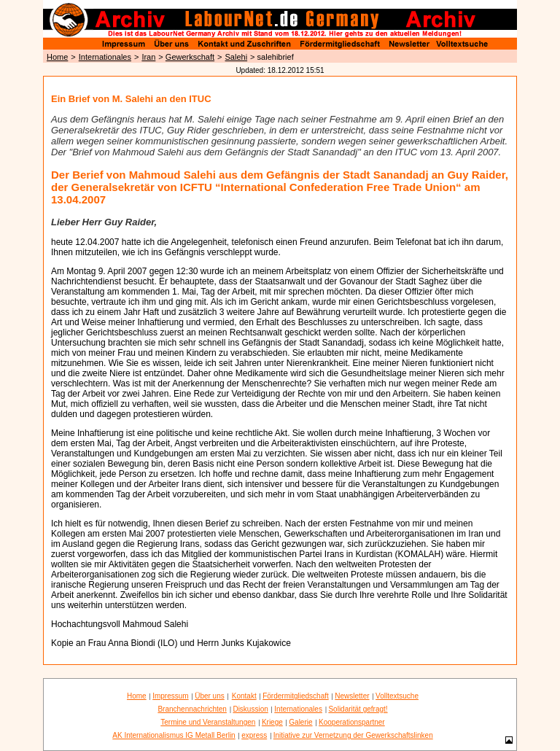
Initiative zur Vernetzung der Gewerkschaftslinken (353, 735)
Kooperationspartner (352, 722)
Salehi (237, 57)
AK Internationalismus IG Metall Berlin (174, 735)
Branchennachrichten (192, 709)
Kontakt (244, 696)
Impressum (170, 696)
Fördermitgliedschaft (296, 696)
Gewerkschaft (190, 57)
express (254, 735)
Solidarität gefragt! (358, 709)
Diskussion (250, 709)
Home (57, 57)
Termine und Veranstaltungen (208, 722)
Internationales (105, 57)
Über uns (210, 696)
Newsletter (352, 696)
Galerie (300, 722)
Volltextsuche (397, 696)
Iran (148, 57)
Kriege (272, 722)
